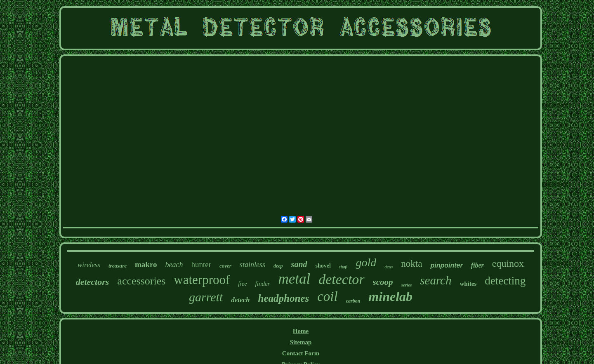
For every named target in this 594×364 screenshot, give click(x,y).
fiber (477, 265)
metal (294, 279)
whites (468, 284)
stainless (252, 265)
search (436, 280)
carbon (353, 301)
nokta (411, 264)
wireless (89, 265)
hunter (202, 264)
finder (263, 284)
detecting (505, 281)
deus (389, 267)
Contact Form (301, 353)
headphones (284, 298)
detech (240, 300)
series (407, 285)
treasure (118, 266)
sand (299, 264)
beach (174, 265)
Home (301, 331)
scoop (383, 282)
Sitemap (301, 342)
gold (366, 262)
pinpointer (446, 265)
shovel (323, 266)
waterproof (202, 280)
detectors (93, 282)
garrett (206, 297)
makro (146, 264)
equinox (508, 263)
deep (278, 266)
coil (327, 296)
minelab (390, 296)
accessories (141, 281)
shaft (343, 267)
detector (341, 279)
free (242, 284)
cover (225, 266)
